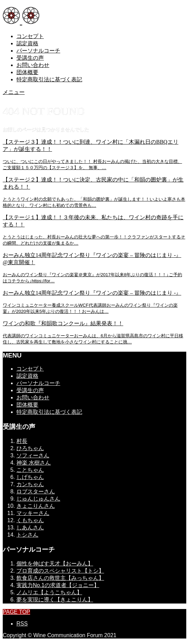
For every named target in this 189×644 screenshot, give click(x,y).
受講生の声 (30, 58)
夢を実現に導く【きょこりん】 (55, 600)
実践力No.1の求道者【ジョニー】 (58, 585)
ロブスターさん (36, 491)
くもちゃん (30, 520)
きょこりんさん (36, 506)
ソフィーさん (33, 455)
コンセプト (30, 36)
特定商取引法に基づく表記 (49, 79)
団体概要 (27, 72)
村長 (22, 441)
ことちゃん (30, 470)
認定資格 (27, 43)
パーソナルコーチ (38, 51)
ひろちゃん (30, 448)
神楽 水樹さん (34, 463)
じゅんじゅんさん (38, 499)
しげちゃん (30, 477)
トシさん (27, 535)
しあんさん (30, 528)
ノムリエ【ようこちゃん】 (49, 592)
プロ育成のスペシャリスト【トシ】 (60, 571)
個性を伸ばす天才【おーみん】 (55, 564)
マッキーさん (33, 513)
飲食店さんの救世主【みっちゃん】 (60, 578)
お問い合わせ (33, 65)
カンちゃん (30, 484)
